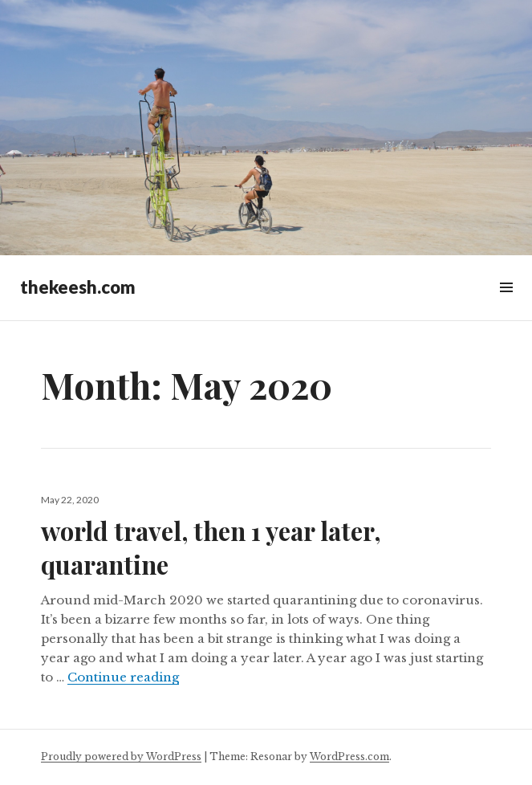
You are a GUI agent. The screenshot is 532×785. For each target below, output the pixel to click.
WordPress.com (349, 757)
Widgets (506, 305)
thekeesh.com (78, 287)
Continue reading (123, 677)
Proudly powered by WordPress (121, 757)
